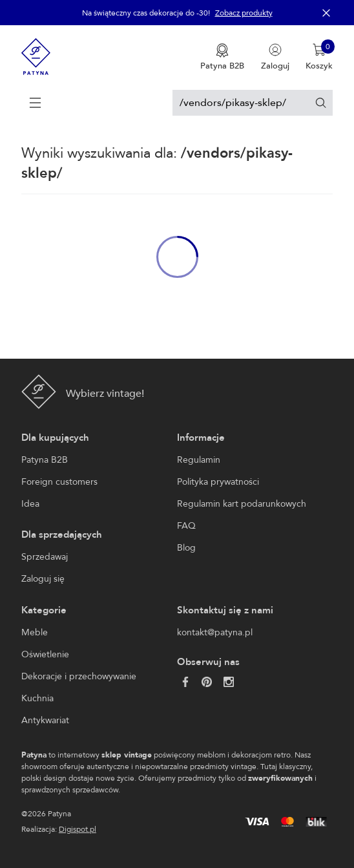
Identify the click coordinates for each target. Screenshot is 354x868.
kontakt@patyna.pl (215, 632)
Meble (35, 632)
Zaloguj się (43, 579)
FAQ (186, 526)
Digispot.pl (78, 829)
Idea (30, 504)
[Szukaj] (321, 102)
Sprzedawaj (45, 557)
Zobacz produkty (244, 13)
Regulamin (199, 460)
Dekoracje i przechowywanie (79, 676)
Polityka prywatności (218, 482)
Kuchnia (37, 698)
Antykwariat (45, 720)
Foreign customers (59, 482)
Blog (186, 548)
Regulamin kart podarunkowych (242, 504)
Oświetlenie (45, 654)
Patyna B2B (45, 460)
